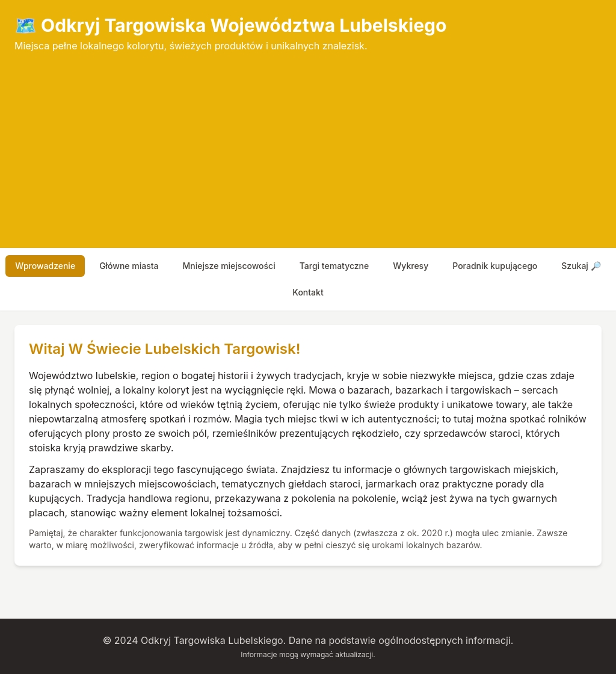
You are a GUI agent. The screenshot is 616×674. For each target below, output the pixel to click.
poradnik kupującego (495, 266)
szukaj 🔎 (581, 266)
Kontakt (308, 292)
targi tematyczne (334, 266)
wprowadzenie (45, 266)
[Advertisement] (308, 143)
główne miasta (129, 266)
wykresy (411, 266)
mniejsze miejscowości (229, 266)
